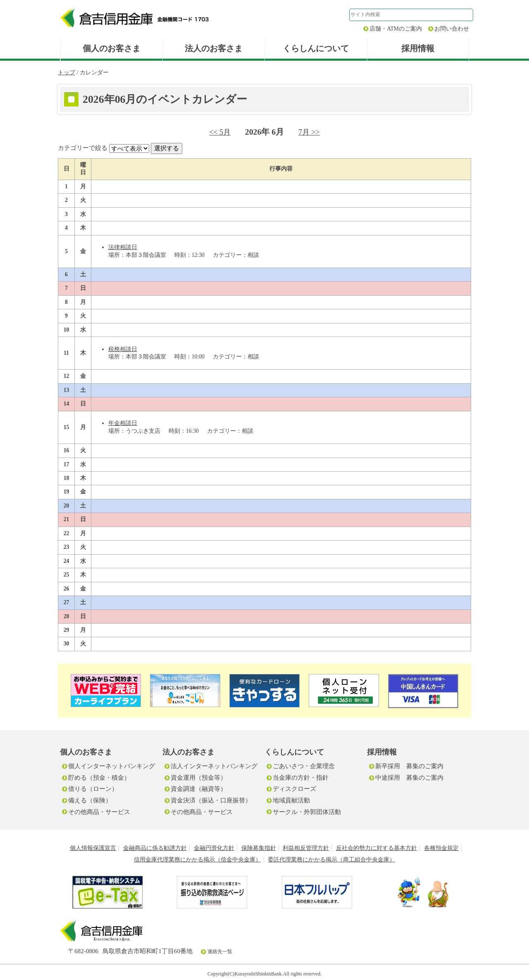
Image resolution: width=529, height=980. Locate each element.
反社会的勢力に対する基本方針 (376, 848)
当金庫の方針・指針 (301, 777)
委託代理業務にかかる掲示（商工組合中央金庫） (331, 860)
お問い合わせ (452, 29)
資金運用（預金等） (199, 777)
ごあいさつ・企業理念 (304, 766)
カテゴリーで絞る (83, 148)
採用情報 (418, 48)
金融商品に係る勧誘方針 (155, 848)
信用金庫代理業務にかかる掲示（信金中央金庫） (198, 860)
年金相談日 (123, 423)
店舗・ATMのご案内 (396, 29)
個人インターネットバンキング (112, 766)
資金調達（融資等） (199, 789)
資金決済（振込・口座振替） (211, 800)
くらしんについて (316, 48)
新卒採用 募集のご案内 (409, 766)
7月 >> (309, 132)
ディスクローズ (294, 789)
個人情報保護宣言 (93, 848)
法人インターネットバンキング (214, 766)
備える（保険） (90, 800)
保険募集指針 (259, 848)
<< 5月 (220, 132)
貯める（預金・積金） (99, 777)
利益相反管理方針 (306, 848)
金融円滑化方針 (214, 848)
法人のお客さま (214, 48)
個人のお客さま (112, 48)
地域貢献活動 (291, 800)
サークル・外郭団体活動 (307, 812)
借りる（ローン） (93, 789)
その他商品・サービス (99, 812)
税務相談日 (123, 349)
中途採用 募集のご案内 (409, 777)
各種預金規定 (441, 848)
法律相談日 (123, 247)
